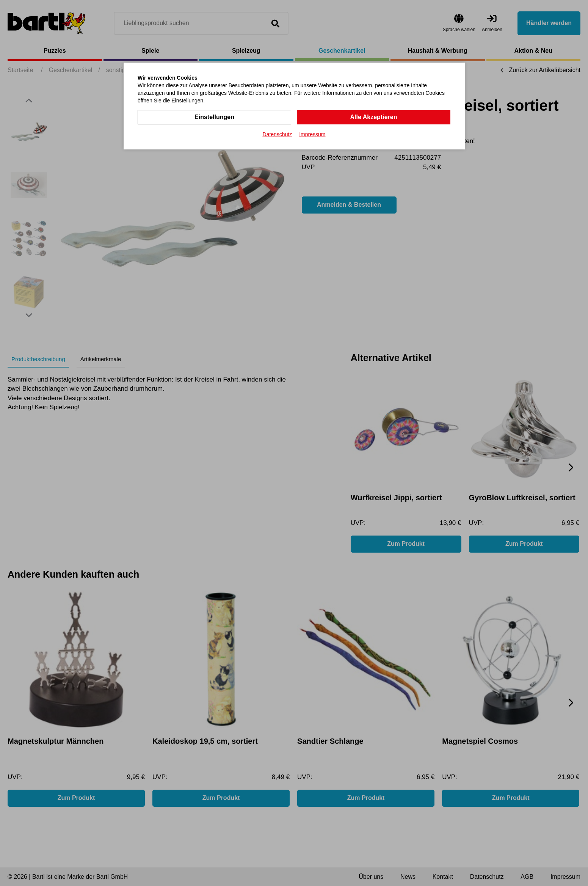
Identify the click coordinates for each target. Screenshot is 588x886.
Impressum (312, 134)
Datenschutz (278, 134)
